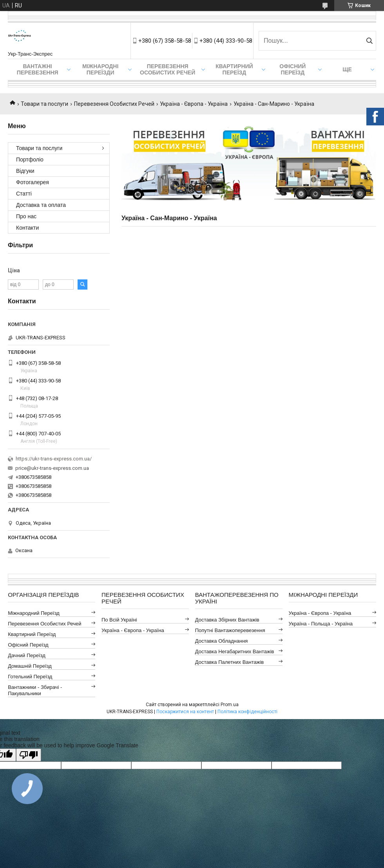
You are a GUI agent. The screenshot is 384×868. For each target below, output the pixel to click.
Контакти (27, 228)
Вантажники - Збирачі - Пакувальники (35, 690)
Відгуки (25, 171)
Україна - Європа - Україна (194, 104)
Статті (24, 194)
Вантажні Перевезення (38, 69)
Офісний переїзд (293, 69)
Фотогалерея (33, 182)
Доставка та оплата (41, 205)
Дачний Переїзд (27, 655)
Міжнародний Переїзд (34, 613)
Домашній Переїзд (30, 666)
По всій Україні (119, 620)
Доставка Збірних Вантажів (227, 620)
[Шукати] (369, 41)
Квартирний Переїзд (32, 634)
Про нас (26, 216)
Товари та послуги (44, 104)
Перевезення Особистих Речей (168, 69)
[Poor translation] (29, 755)
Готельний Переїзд (30, 677)
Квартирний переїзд (234, 69)
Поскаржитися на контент (185, 712)
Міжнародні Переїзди (100, 69)
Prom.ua (230, 705)
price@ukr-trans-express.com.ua (52, 468)
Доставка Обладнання (222, 641)
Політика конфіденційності (247, 712)
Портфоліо (30, 159)
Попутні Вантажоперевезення (230, 630)
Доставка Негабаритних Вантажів (235, 651)
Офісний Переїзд (28, 645)
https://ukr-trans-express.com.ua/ (54, 459)
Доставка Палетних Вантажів (230, 662)
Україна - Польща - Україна (321, 624)
